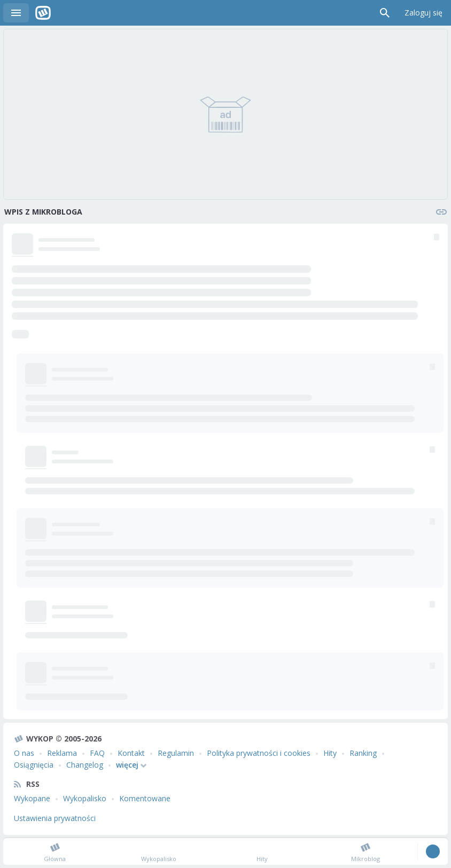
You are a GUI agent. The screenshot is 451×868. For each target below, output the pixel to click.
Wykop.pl (43, 13)
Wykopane (32, 798)
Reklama (62, 753)
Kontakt (131, 753)
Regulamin (176, 753)
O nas (24, 753)
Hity (330, 753)
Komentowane (145, 798)
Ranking (363, 753)
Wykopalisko (85, 798)
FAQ (97, 753)
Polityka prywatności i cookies (259, 753)
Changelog (85, 765)
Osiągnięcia (34, 765)
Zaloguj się (423, 13)
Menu (16, 13)
